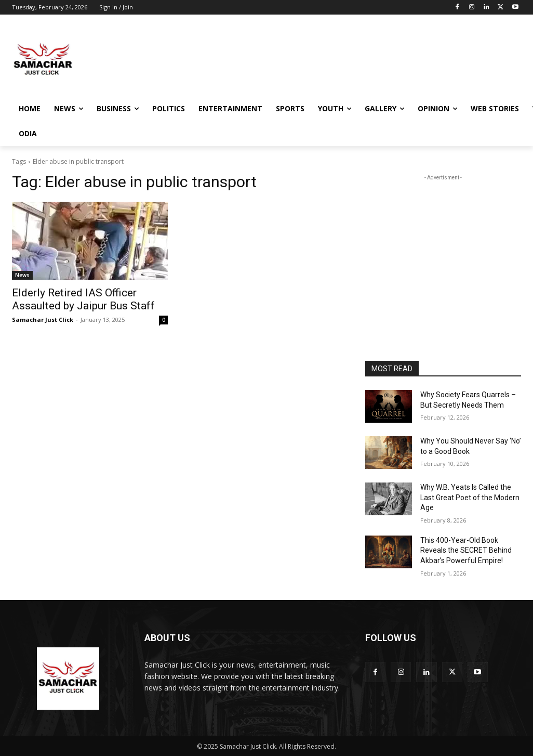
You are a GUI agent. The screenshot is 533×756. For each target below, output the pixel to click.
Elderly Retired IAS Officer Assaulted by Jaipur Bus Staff (83, 299)
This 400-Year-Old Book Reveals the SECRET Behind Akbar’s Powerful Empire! (466, 550)
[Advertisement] (256, 59)
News (22, 275)
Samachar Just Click (43, 320)
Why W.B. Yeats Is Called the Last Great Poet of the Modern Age (470, 497)
